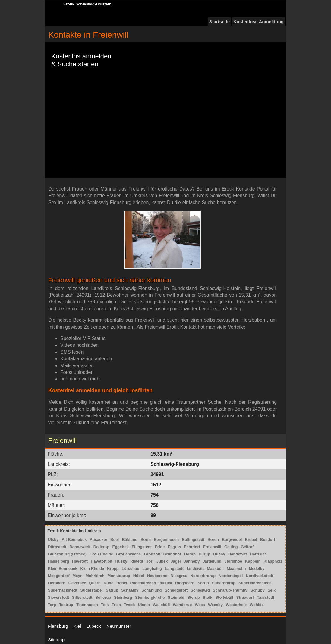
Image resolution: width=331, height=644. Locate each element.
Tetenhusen (87, 605)
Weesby (215, 605)
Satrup (112, 590)
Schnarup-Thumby (230, 590)
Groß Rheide (101, 554)
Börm (146, 540)
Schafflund (151, 590)
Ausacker (98, 540)
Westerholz (236, 605)
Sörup (203, 583)
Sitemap (56, 640)
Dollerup (101, 547)
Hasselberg (58, 561)
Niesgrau (179, 576)
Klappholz (273, 561)
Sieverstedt (58, 597)
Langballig (152, 568)
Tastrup (66, 605)
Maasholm (236, 568)
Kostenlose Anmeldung (258, 22)
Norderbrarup (203, 576)
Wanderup (182, 605)
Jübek (162, 561)
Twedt (129, 605)
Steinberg (123, 597)
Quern (95, 583)
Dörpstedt (57, 547)
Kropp (113, 568)
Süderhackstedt (63, 590)
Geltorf (247, 547)
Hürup (204, 554)
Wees (200, 605)
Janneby (192, 561)
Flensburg (58, 626)
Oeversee (77, 583)
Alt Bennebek (74, 540)
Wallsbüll (161, 605)
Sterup (193, 597)
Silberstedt (82, 597)
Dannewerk (80, 547)
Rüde (109, 583)
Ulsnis (144, 605)
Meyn (78, 576)
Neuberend (157, 576)
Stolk (208, 597)
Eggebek (121, 547)
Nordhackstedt (259, 576)
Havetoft (80, 561)
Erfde (160, 547)
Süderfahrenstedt (255, 583)
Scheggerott (176, 590)
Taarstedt (266, 597)
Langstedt (174, 568)
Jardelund (212, 561)
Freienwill (212, 547)
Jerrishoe (233, 561)
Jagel (176, 561)
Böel (115, 540)
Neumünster (119, 626)
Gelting (231, 547)
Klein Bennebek (63, 568)
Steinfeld (176, 597)
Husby (121, 561)
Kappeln (253, 561)
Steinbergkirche (150, 597)
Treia (116, 605)
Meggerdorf (59, 576)
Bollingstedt (193, 540)
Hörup (190, 554)
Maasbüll (215, 568)
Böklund (130, 540)
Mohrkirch (95, 576)
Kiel (77, 626)
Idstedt (137, 561)
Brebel (251, 540)
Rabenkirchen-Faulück (151, 583)
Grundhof (172, 554)
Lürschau (131, 568)
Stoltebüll (224, 597)
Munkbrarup (119, 576)
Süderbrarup (224, 583)
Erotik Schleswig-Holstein (87, 4)
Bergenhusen (166, 540)
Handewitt (238, 554)
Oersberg (57, 583)
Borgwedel (232, 540)
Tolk (105, 605)
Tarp (52, 605)
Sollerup (103, 597)
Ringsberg (185, 583)
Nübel (139, 576)
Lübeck (94, 626)
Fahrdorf (192, 547)
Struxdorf (245, 597)
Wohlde (257, 605)
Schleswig (200, 590)
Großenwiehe (128, 554)
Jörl (150, 561)
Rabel (122, 583)
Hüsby (219, 554)
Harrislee (258, 554)
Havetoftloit (102, 561)
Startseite (219, 22)
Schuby (258, 590)
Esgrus (174, 547)
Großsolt (152, 554)
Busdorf (268, 540)
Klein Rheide (92, 568)
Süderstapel (92, 590)
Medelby (257, 568)
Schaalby (130, 590)
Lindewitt (195, 568)
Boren (213, 540)
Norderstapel (231, 576)
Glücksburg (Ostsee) (67, 554)
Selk (272, 590)
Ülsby (53, 540)
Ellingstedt (142, 547)
